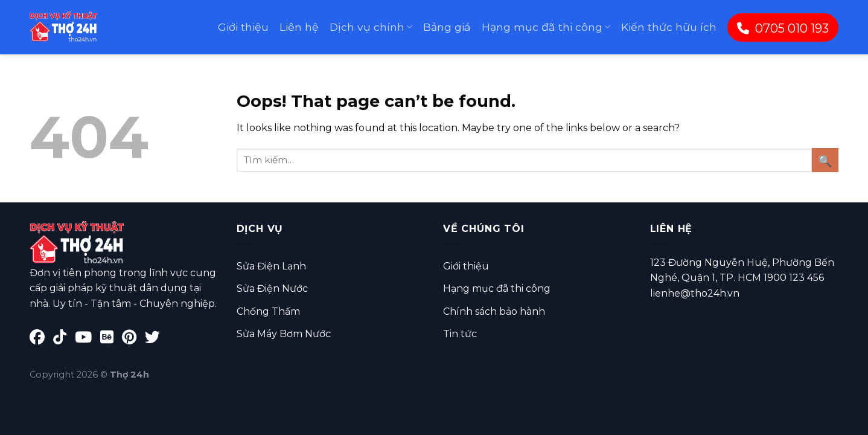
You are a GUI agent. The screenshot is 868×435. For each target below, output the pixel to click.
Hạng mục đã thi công (546, 27)
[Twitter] (155, 339)
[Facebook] (41, 339)
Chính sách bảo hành (494, 311)
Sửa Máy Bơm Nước (284, 334)
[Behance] (111, 339)
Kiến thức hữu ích (669, 27)
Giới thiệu (243, 27)
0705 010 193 (783, 28)
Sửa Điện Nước (272, 288)
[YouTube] (88, 339)
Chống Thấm (268, 311)
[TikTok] (64, 339)
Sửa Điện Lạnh (271, 266)
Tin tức (460, 334)
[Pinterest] (133, 339)
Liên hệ (299, 27)
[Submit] (825, 160)
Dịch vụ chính (371, 27)
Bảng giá (447, 27)
